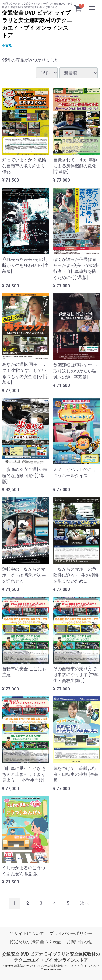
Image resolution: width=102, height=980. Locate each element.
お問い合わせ (79, 942)
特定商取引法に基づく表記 (36, 942)
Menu (93, 5)
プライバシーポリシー (71, 933)
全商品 (7, 46)
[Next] (85, 904)
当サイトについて (27, 933)
